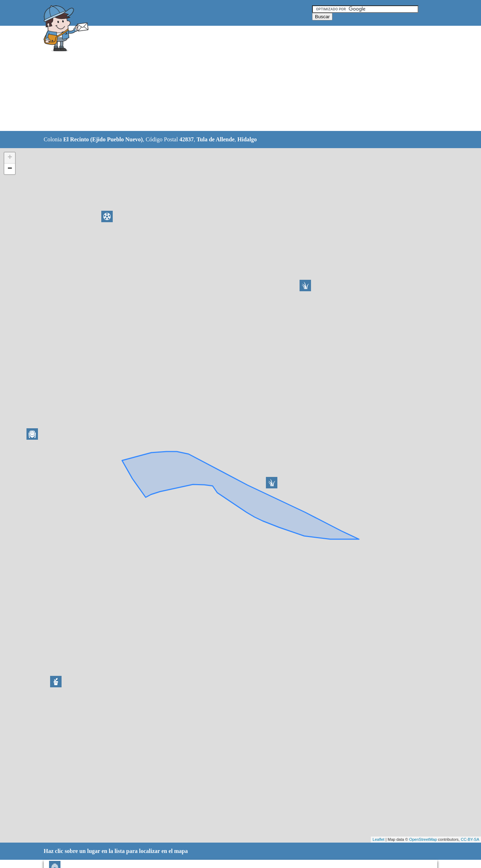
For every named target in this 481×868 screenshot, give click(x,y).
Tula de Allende (215, 139)
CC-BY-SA (470, 839)
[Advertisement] (222, 79)
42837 (186, 139)
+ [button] (10, 158)
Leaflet (378, 839)
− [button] (10, 169)
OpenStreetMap (423, 839)
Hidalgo (247, 139)
